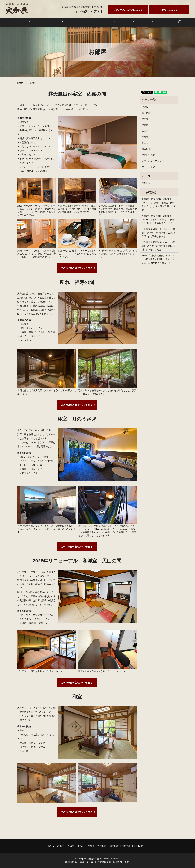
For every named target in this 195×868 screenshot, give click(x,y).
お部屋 (51, 22)
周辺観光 (130, 22)
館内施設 (115, 22)
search (159, 22)
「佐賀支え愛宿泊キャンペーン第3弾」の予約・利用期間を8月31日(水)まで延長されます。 (159, 246)
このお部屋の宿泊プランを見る (77, 268)
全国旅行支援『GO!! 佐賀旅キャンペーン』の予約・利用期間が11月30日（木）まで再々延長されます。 (159, 205)
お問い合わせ (146, 22)
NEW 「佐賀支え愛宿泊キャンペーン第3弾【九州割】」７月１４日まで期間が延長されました (158, 259)
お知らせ (146, 183)
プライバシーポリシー (153, 161)
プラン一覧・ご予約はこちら (128, 10)
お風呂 (64, 22)
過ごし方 (101, 22)
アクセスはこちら (169, 10)
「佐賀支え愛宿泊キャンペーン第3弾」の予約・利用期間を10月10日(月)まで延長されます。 (158, 233)
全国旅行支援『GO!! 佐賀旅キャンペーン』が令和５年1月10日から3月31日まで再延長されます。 (158, 220)
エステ (76, 22)
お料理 (88, 22)
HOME (39, 22)
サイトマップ (148, 167)
